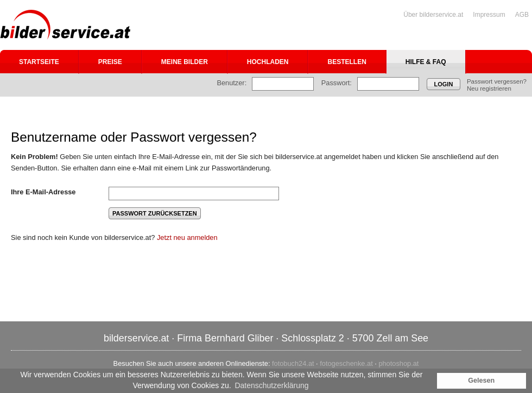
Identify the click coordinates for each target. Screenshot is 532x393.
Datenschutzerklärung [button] (271, 385)
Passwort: (337, 83)
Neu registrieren (489, 88)
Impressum (489, 15)
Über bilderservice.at (433, 15)
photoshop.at (398, 363)
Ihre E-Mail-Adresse (43, 192)
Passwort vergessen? (497, 81)
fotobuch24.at (293, 363)
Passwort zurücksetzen (155, 213)
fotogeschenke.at (346, 363)
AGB (522, 15)
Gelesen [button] (481, 381)
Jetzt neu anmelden (187, 237)
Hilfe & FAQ (426, 62)
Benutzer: (232, 83)
